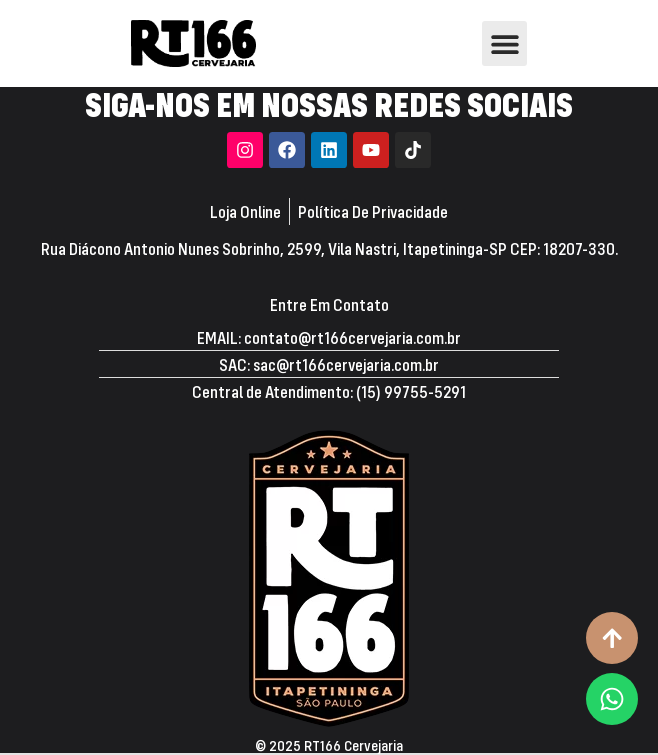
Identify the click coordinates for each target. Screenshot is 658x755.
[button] (504, 43)
